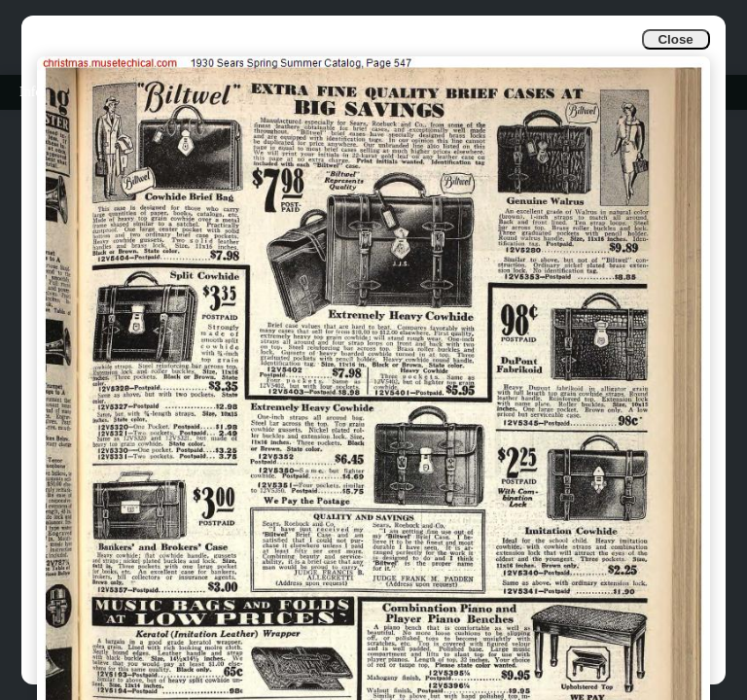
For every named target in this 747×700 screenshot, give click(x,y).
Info (31, 92)
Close (675, 39)
